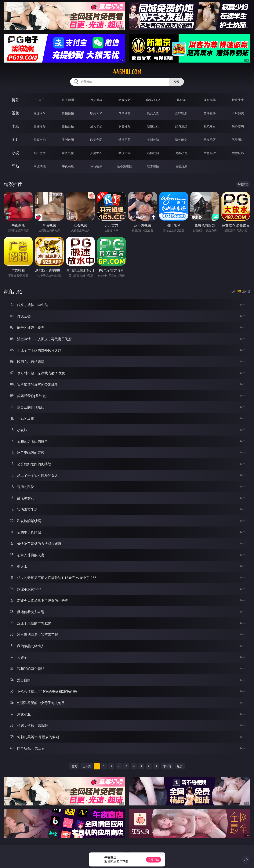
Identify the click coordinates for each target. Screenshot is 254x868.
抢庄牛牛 (238, 100)
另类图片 (238, 140)
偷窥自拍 (40, 140)
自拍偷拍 (68, 113)
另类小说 (181, 153)
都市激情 (40, 153)
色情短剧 (181, 166)
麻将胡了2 (153, 100)
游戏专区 (125, 100)
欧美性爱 (125, 126)
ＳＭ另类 (238, 113)
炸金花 (181, 100)
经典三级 (181, 126)
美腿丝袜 (153, 140)
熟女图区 (210, 140)
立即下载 (154, 860)
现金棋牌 (210, 100)
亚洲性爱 (40, 126)
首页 (74, 766)
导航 (16, 166)
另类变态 (238, 126)
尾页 (180, 766)
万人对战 (96, 100)
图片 (16, 140)
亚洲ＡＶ (40, 113)
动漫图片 (125, 140)
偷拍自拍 (68, 126)
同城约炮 (40, 166)
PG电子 (40, 100)
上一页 (87, 766)
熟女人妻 (153, 113)
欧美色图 (96, 140)
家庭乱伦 (68, 153)
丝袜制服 (181, 113)
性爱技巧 (238, 153)
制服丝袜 (153, 126)
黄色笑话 (210, 153)
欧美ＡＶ (96, 113)
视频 (16, 113)
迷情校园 (153, 153)
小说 (16, 153)
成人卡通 (96, 126)
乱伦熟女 (210, 126)
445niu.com (127, 72)
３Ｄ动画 (125, 113)
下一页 (167, 766)
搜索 (176, 82)
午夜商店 (68, 166)
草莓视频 (96, 166)
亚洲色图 (68, 140)
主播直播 (210, 113)
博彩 (16, 100)
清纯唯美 (181, 140)
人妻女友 (96, 153)
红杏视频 (153, 166)
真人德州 (68, 100)
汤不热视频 (125, 166)
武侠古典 (125, 153)
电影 (16, 126)
